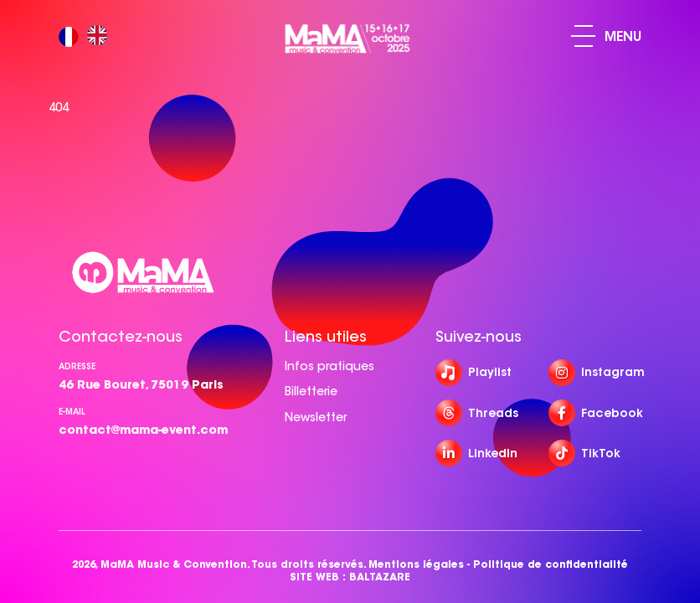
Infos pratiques (329, 366)
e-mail (72, 412)
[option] (101, 36)
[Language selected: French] (87, 36)
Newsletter (316, 417)
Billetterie (311, 391)
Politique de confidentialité (551, 564)
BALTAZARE (380, 577)
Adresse (77, 366)
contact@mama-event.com (143, 430)
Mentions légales (416, 564)
